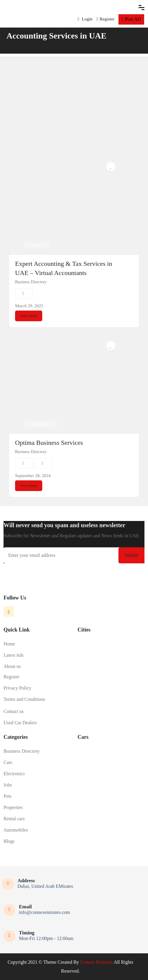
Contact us (14, 711)
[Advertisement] (74, 98)
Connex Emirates (96, 962)
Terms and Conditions (24, 699)
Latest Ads (14, 655)
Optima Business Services (49, 443)
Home (9, 644)
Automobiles (16, 830)
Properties (13, 807)
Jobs (8, 785)
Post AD (131, 19)
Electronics (14, 774)
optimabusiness (40, 424)
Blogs (9, 841)
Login (85, 19)
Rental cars (14, 819)
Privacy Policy (17, 688)
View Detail (29, 316)
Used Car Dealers (20, 723)
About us (12, 666)
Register (105, 19)
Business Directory (31, 282)
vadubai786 (38, 245)
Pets (8, 796)
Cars (8, 762)
